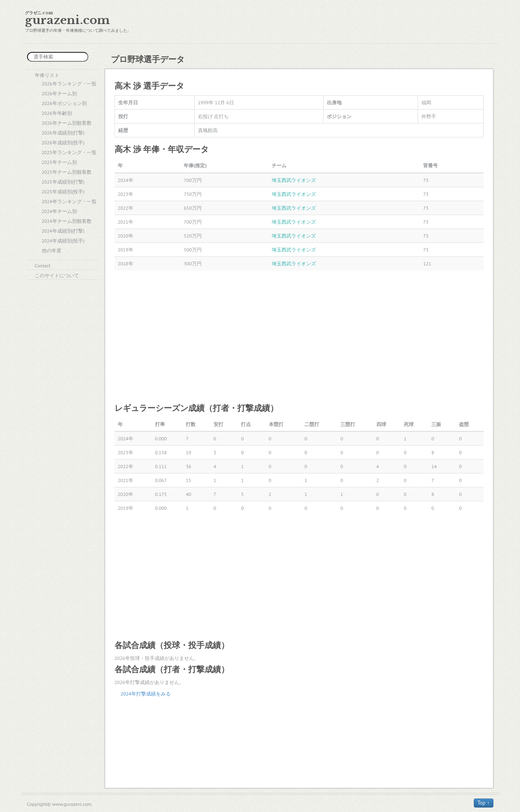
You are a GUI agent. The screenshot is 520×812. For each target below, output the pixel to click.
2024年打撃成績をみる (146, 694)
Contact (43, 266)
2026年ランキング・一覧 (69, 84)
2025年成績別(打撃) (63, 182)
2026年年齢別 (57, 113)
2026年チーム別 (59, 93)
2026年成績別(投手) (63, 142)
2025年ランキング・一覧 (69, 152)
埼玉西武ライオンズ (294, 180)
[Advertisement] (299, 336)
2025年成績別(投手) (63, 192)
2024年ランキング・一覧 (69, 201)
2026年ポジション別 (64, 103)
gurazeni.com (68, 20)
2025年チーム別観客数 (67, 172)
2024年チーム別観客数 (67, 221)
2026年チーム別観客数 (67, 123)
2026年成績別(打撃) (63, 133)
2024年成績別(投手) (63, 241)
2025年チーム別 (59, 162)
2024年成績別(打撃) (63, 231)
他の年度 (52, 250)
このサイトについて (57, 275)
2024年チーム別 (59, 211)
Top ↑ (484, 803)
